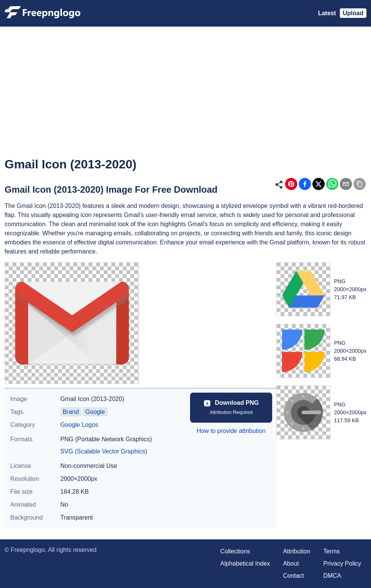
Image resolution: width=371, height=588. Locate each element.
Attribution (296, 551)
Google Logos (79, 425)
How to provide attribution (231, 431)
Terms (331, 551)
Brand (71, 412)
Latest (327, 13)
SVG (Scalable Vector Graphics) (104, 451)
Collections (235, 551)
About (291, 563)
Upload (353, 13)
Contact (293, 576)
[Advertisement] (185, 97)
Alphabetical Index (245, 563)
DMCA (332, 576)
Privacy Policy (342, 563)
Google (95, 412)
